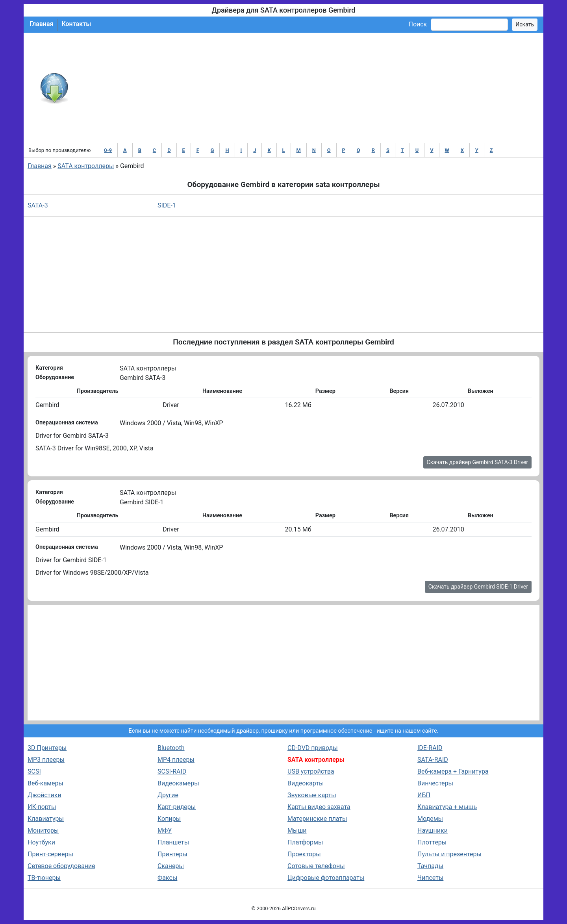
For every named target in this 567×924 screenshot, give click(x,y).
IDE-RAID (430, 748)
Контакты (76, 24)
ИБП (424, 795)
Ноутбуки (41, 842)
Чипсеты (430, 878)
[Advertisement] (309, 88)
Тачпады (430, 866)
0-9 (108, 150)
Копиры (169, 819)
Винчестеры (435, 783)
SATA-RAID (433, 760)
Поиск (418, 24)
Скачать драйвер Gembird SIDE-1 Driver (478, 587)
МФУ (165, 830)
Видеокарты (306, 783)
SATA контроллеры (86, 166)
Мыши (297, 830)
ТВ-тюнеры (44, 878)
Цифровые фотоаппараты (326, 878)
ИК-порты (42, 807)
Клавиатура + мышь (447, 807)
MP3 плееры (46, 760)
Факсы (167, 878)
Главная (41, 24)
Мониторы (43, 830)
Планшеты (173, 842)
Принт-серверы (50, 854)
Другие (168, 795)
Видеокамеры (178, 783)
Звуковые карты (312, 795)
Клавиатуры (46, 819)
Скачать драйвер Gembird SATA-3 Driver (477, 462)
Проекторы (304, 854)
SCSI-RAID (172, 771)
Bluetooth (171, 748)
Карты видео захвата (319, 807)
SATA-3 (38, 205)
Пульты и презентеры (449, 854)
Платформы (305, 842)
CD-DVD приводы (313, 748)
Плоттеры (432, 842)
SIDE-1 (167, 205)
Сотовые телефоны (316, 866)
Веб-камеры (45, 783)
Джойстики (44, 795)
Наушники (433, 830)
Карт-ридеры (177, 807)
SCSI (34, 771)
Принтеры (172, 854)
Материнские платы (317, 819)
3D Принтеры (47, 748)
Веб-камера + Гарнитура (453, 771)
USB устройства (311, 771)
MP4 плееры (176, 760)
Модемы (430, 819)
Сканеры (171, 866)
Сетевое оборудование (61, 866)
